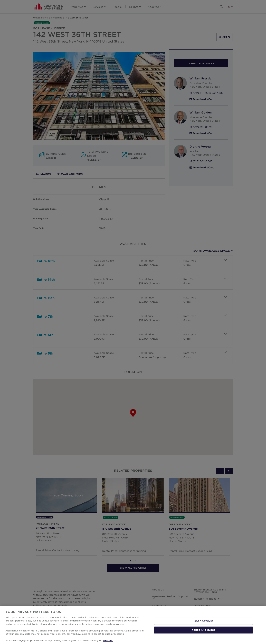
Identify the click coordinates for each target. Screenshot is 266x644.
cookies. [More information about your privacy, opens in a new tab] (108, 640)
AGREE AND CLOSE (203, 630)
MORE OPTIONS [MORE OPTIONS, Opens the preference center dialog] (204, 621)
